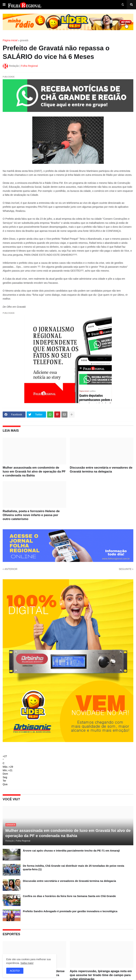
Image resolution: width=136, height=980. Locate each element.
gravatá (24, 40)
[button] (4, 5)
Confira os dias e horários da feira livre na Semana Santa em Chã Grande (69, 896)
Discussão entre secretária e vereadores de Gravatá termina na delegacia (101, 470)
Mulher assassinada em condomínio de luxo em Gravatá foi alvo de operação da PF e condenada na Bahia (34, 472)
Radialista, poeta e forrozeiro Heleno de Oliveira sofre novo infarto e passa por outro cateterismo (31, 515)
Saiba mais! (27, 963)
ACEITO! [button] (15, 971)
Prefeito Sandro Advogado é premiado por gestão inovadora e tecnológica (70, 911)
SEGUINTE (125, 569)
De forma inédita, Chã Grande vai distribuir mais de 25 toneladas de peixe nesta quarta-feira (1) (74, 867)
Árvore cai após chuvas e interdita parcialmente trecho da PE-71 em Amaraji (71, 851)
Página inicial (10, 40)
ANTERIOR (11, 569)
